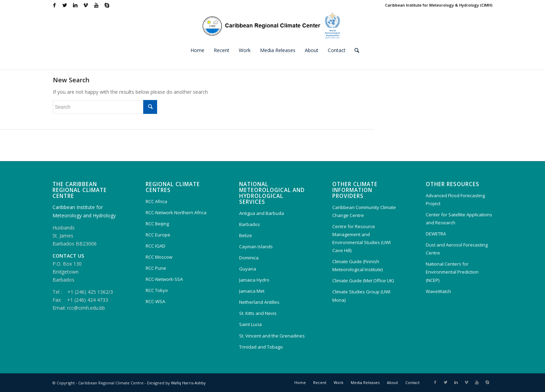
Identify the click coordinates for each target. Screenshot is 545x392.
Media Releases (365, 382)
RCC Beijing (157, 224)
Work (339, 382)
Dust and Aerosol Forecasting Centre (457, 249)
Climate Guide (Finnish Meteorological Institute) (357, 265)
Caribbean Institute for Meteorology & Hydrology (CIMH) (439, 5)
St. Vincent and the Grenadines (272, 336)
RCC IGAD (156, 246)
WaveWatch (438, 291)
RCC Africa (156, 201)
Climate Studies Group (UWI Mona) (361, 296)
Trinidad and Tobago (261, 347)
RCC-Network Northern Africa (176, 212)
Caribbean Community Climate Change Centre (364, 211)
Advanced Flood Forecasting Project (455, 199)
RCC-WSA (155, 301)
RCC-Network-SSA (164, 279)
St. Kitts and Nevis (258, 313)
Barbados (250, 224)
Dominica (249, 258)
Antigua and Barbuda (262, 213)
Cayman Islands (256, 247)
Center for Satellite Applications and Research (459, 219)
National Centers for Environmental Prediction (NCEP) (452, 272)
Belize (246, 235)
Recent (320, 382)
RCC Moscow (159, 257)
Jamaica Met (252, 291)
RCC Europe (158, 235)
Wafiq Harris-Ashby (188, 383)
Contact (412, 382)
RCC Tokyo (157, 290)
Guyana (248, 269)
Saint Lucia (250, 324)
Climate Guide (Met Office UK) (363, 281)
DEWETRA (436, 234)
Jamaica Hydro (254, 280)
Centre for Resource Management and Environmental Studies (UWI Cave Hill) (361, 238)
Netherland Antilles (259, 302)
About (392, 382)
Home (300, 382)
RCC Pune (156, 268)
